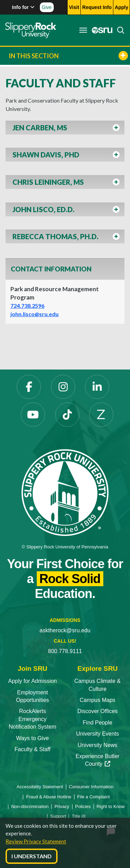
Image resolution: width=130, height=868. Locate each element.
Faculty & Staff (33, 749)
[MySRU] (100, 30)
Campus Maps (98, 700)
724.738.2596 (27, 306)
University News (98, 745)
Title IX (79, 816)
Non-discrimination (30, 806)
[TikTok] (67, 415)
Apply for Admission (32, 681)
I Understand (32, 856)
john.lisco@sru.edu (34, 314)
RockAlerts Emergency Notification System (32, 719)
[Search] (119, 30)
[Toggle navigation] (83, 30)
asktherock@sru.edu (65, 630)
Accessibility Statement (40, 787)
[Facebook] (29, 387)
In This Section (68, 56)
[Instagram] (63, 387)
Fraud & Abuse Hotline (49, 797)
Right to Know (111, 806)
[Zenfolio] (101, 415)
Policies (83, 806)
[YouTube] (33, 415)
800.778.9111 (65, 651)
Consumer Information (91, 787)
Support (58, 816)
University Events (97, 734)
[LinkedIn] (97, 387)
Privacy (62, 806)
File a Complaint (94, 797)
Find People (98, 723)
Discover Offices (97, 711)
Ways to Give (32, 738)
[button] (65, 129)
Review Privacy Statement (36, 841)
